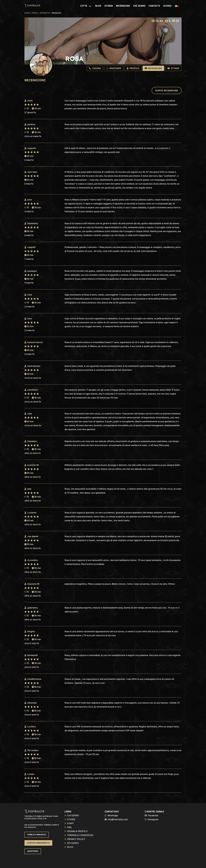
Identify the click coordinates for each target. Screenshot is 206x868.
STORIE (71, 819)
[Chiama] (95, 68)
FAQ (69, 827)
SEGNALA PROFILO (77, 831)
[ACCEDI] (167, 6)
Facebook (153, 815)
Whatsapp (113, 815)
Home (27, 13)
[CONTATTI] (154, 6)
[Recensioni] (153, 68)
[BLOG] (98, 6)
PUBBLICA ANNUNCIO (37, 835)
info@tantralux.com (118, 819)
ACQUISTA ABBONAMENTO (38, 843)
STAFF (70, 823)
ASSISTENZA (33, 851)
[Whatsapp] (114, 68)
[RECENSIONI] (123, 6)
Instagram (153, 819)
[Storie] (173, 68)
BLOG (70, 847)
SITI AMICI (73, 843)
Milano (35, 13)
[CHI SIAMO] (139, 6)
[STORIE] (109, 6)
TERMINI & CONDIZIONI (80, 835)
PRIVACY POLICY (76, 839)
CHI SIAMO (73, 815)
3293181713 (45, 13)
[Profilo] (133, 68)
